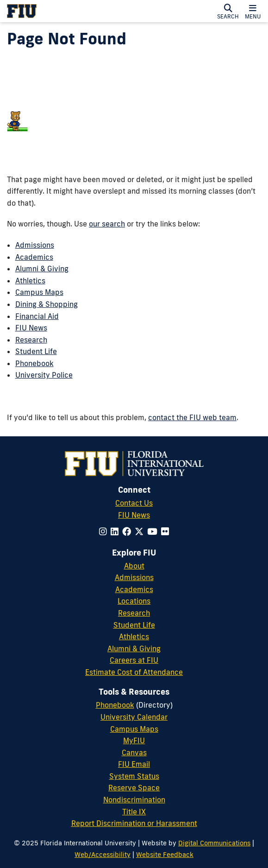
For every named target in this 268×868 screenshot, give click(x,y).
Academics (34, 257)
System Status (134, 776)
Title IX (134, 812)
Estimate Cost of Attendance (134, 672)
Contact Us (134, 503)
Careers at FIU (134, 660)
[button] (228, 11)
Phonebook (34, 363)
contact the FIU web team (192, 417)
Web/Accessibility (103, 854)
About (134, 566)
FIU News (31, 328)
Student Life (36, 351)
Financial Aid (37, 316)
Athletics (30, 281)
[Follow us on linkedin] (115, 531)
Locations (134, 601)
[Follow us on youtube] (152, 531)
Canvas (134, 752)
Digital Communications (214, 843)
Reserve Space (134, 788)
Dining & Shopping (47, 304)
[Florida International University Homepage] (59, 11)
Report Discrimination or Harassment (134, 823)
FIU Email (134, 764)
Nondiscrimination (134, 800)
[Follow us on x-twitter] (139, 531)
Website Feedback (165, 854)
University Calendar (134, 717)
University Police (44, 375)
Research (31, 340)
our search (107, 224)
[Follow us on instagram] (103, 531)
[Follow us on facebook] (127, 531)
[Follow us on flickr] (165, 531)
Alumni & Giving (42, 269)
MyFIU (134, 740)
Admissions (35, 245)
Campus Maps (39, 292)
